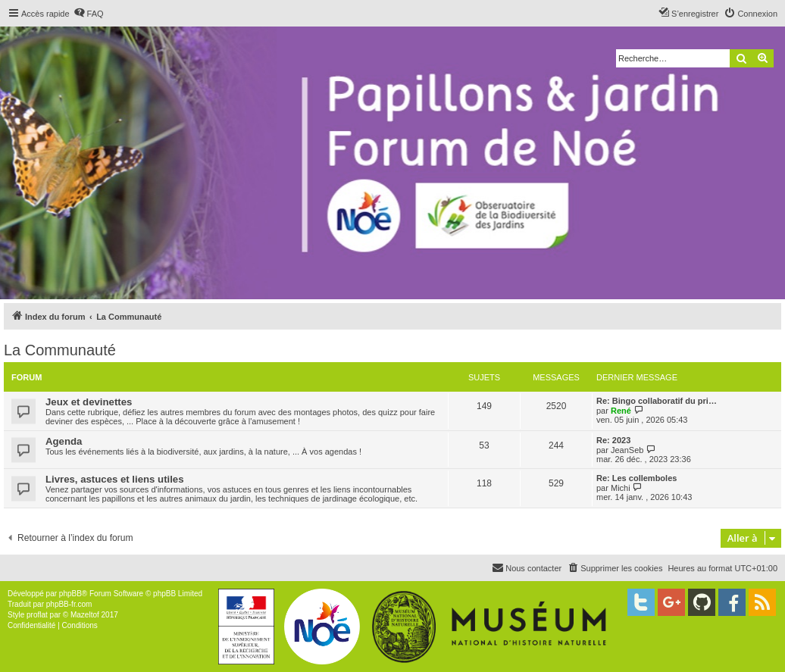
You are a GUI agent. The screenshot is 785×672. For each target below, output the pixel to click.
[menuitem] (89, 14)
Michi (621, 488)
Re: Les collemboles (636, 478)
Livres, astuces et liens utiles (115, 479)
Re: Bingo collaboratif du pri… (657, 401)
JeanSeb (627, 450)
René (621, 411)
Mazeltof (85, 615)
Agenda (64, 441)
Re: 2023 (613, 440)
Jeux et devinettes (89, 402)
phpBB (70, 594)
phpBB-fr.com (69, 604)
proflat (37, 615)
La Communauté (60, 350)
